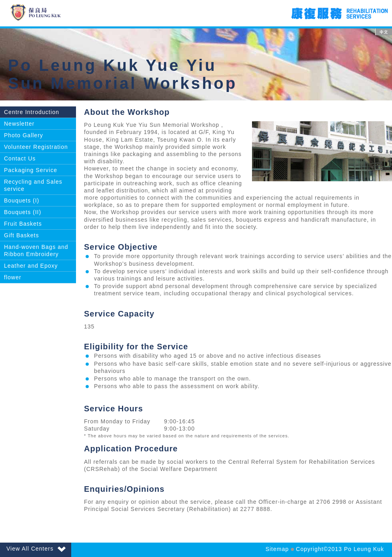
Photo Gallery (24, 135)
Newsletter (19, 124)
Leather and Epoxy (31, 266)
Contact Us (20, 158)
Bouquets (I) (22, 200)
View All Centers (36, 549)
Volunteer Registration (36, 147)
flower (13, 277)
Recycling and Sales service (33, 185)
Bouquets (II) (23, 212)
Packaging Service (31, 170)
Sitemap (277, 549)
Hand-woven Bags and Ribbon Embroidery (36, 250)
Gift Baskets (21, 235)
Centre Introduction (32, 112)
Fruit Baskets (23, 224)
